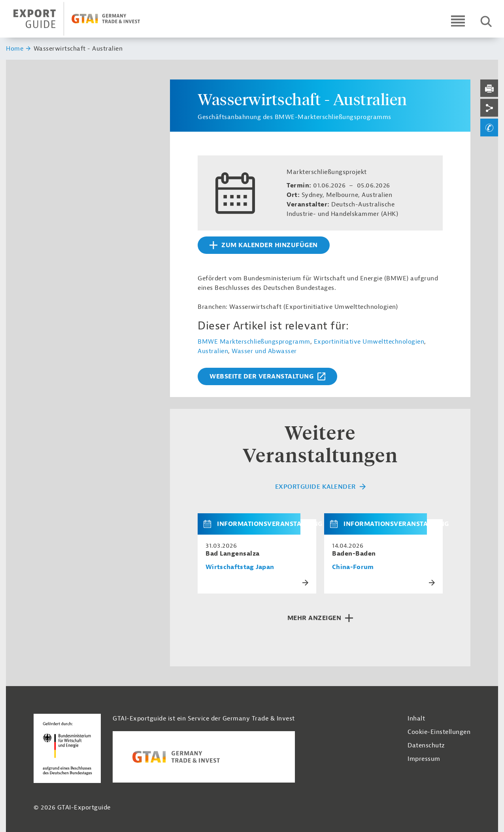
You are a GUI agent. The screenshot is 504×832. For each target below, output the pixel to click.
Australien (213, 351)
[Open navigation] (458, 21)
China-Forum (353, 567)
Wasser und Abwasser (264, 351)
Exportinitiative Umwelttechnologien (369, 342)
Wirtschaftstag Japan (240, 567)
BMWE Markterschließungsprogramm (254, 342)
